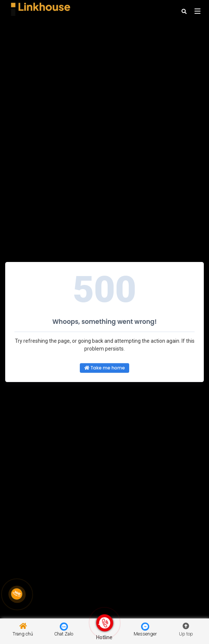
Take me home (104, 368)
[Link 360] (17, 594)
